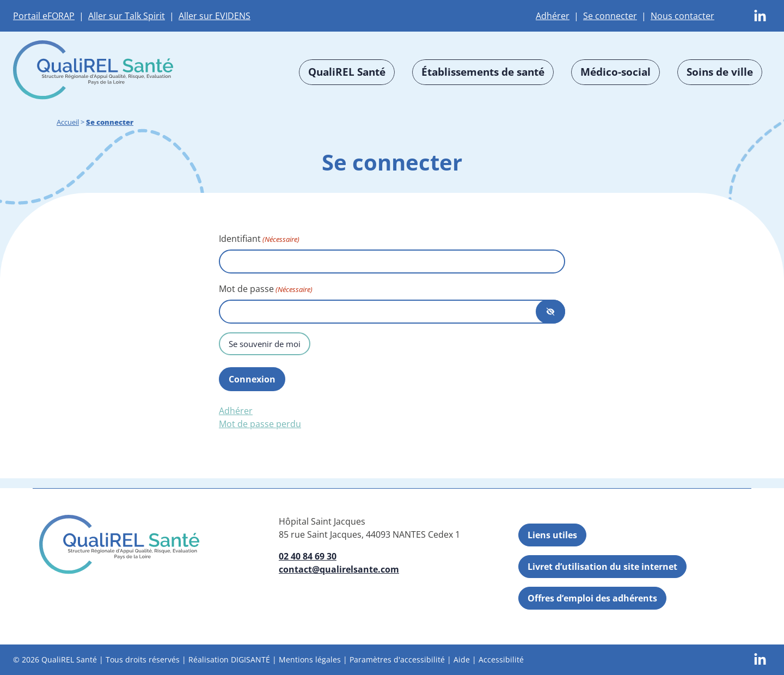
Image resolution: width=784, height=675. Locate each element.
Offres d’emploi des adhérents (592, 598)
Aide (462, 659)
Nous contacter (682, 16)
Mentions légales (310, 659)
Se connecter (610, 16)
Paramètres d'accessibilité (397, 659)
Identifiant (259, 239)
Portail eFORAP (44, 16)
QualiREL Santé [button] (347, 72)
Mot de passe (266, 289)
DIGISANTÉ (250, 659)
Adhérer (553, 16)
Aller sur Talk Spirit (127, 16)
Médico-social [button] (615, 72)
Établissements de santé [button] (483, 72)
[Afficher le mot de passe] (550, 312)
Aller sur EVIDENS (215, 16)
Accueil (68, 122)
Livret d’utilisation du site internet (602, 567)
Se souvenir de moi (265, 344)
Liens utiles (552, 535)
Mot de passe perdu (260, 424)
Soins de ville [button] (720, 72)
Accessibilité (501, 659)
